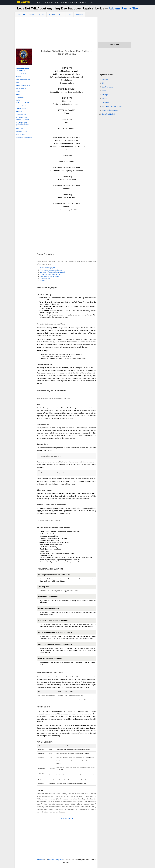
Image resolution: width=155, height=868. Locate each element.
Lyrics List (21, 15)
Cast (70, 15)
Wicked (105, 99)
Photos (42, 15)
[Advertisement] (56, 33)
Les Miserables (108, 87)
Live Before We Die (21, 132)
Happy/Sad (19, 112)
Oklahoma (106, 102)
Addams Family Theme (22, 74)
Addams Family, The (123, 8)
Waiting (18, 100)
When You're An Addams (23, 80)
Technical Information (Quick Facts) (52, 272)
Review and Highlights (47, 268)
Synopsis (79, 15)
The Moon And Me (21, 109)
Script (61, 15)
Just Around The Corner (23, 106)
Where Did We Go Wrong (23, 86)
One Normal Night (21, 88)
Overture (18, 77)
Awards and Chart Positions (49, 276)
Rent (104, 91)
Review (52, 15)
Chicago (105, 95)
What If (18, 94)
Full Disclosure (20, 97)
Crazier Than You (21, 115)
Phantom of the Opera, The (112, 106)
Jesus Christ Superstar (110, 110)
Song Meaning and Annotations (51, 270)
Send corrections (67, 818)
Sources (42, 281)
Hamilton (105, 79)
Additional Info (45, 279)
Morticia (18, 91)
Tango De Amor (20, 135)
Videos (32, 15)
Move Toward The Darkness (24, 138)
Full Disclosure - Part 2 (22, 103)
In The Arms (19, 129)
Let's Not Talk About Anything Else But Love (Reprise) (22, 124)
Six (103, 83)
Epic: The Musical (108, 114)
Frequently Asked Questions (50, 274)
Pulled (17, 83)
